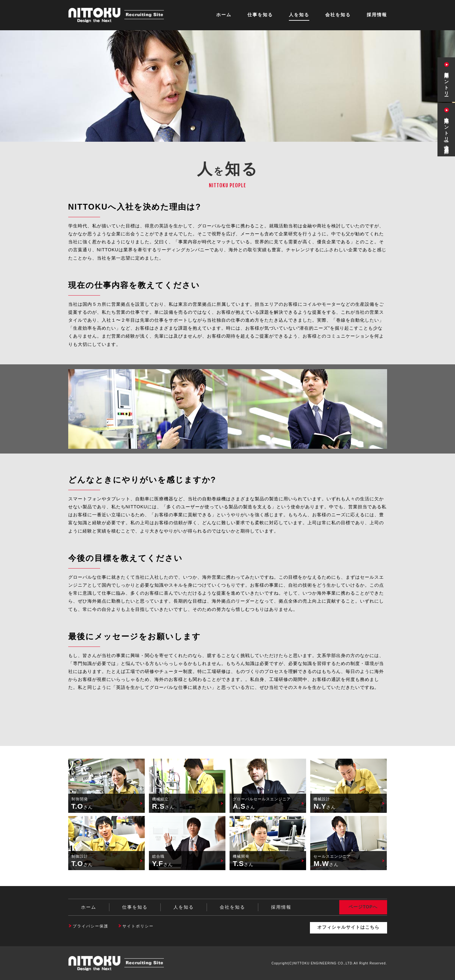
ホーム (224, 15)
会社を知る (338, 15)
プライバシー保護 (91, 926)
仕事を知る (260, 15)
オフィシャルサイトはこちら (348, 927)
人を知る (299, 15)
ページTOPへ (363, 907)
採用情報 (377, 15)
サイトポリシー (138, 926)
